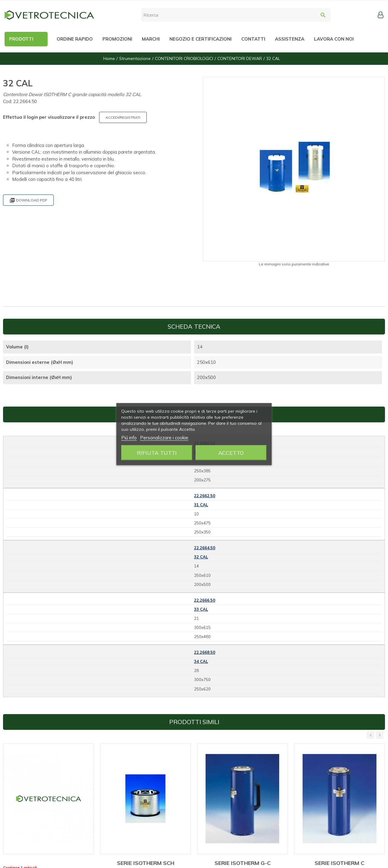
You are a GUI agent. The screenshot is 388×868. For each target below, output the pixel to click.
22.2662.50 (205, 496)
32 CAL (201, 557)
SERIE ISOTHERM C (339, 863)
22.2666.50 (205, 600)
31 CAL (201, 505)
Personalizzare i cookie (164, 437)
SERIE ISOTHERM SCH (146, 863)
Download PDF (28, 200)
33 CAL (201, 609)
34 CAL (201, 661)
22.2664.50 (205, 548)
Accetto (231, 452)
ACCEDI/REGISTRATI (123, 117)
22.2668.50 (205, 652)
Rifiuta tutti (157, 452)
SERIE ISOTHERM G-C (243, 863)
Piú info (129, 437)
